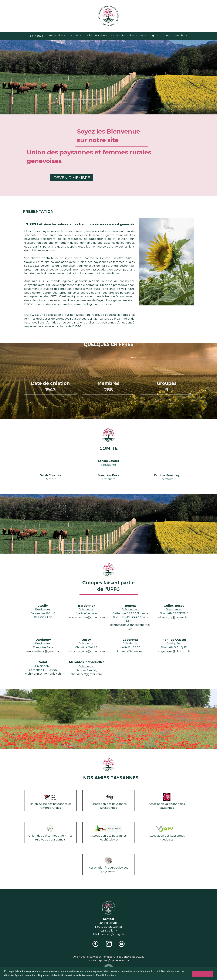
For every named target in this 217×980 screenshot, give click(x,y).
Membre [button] (181, 36)
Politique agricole (96, 36)
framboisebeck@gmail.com (43, 651)
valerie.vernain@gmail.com (87, 617)
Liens (167, 36)
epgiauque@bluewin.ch (174, 651)
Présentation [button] (56, 36)
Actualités (75, 36)
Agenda (155, 36)
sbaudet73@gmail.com (86, 674)
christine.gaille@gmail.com (87, 651)
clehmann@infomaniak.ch (43, 674)
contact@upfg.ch (112, 934)
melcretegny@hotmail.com (174, 617)
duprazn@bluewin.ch (130, 651)
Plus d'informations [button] (106, 975)
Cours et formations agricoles (129, 36)
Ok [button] (202, 974)
